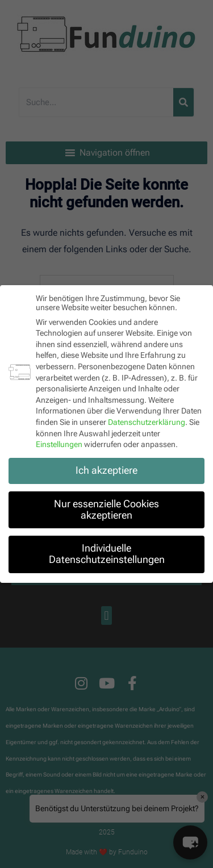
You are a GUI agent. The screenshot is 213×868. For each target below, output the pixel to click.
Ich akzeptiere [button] (106, 469)
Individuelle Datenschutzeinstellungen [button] (107, 553)
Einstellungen (59, 443)
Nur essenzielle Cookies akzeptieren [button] (106, 508)
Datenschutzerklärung (147, 421)
